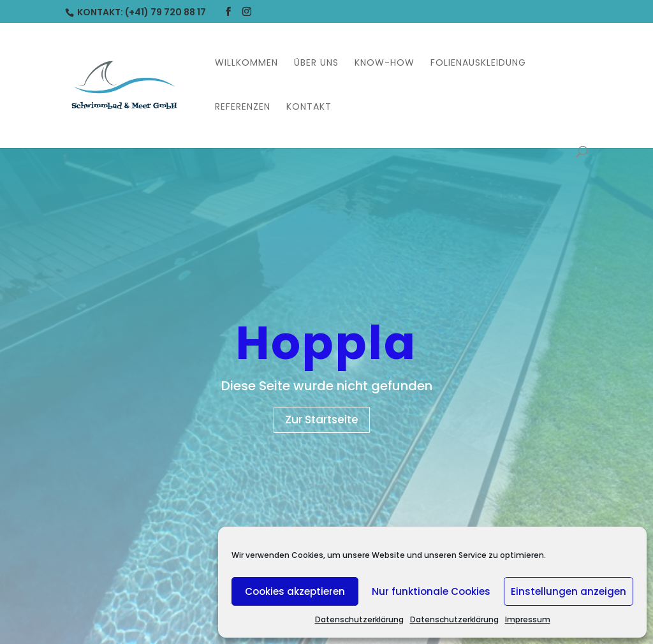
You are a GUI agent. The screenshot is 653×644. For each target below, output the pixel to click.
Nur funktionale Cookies (431, 591)
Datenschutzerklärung (359, 619)
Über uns (316, 63)
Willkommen (246, 63)
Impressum (528, 619)
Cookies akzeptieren (295, 591)
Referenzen (243, 107)
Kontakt (309, 107)
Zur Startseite (322, 420)
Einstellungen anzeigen (569, 591)
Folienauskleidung (478, 63)
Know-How (385, 63)
